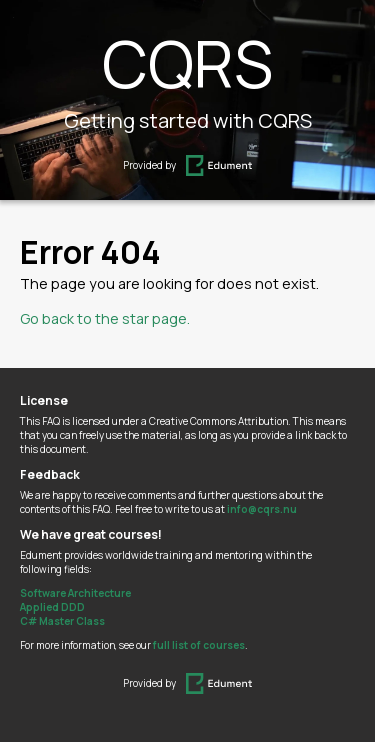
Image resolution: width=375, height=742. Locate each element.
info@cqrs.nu (262, 509)
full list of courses (199, 645)
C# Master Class (62, 621)
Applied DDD (52, 607)
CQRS (187, 63)
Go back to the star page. (105, 318)
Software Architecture (75, 593)
